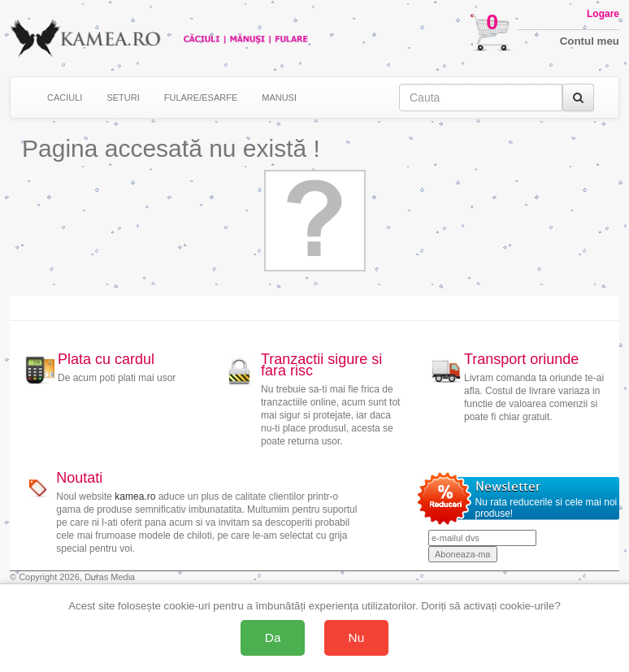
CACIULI (65, 98)
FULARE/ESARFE (201, 98)
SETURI (123, 98)
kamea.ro (135, 496)
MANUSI (279, 98)
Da (273, 637)
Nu (357, 637)
